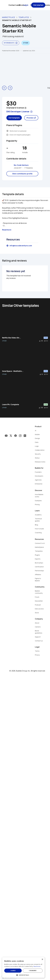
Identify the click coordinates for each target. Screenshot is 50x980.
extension (7, 135)
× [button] (45, 959)
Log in (26, 5)
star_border (45, 341)
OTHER (4, 341)
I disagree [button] (35, 971)
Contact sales (14, 5)
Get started (38, 5)
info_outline (16, 43)
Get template (14, 118)
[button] (25, 975)
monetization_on (7, 131)
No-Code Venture (21, 165)
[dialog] (25, 968)
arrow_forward (10, 88)
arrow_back (4, 88)
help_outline (25, 108)
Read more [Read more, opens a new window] (37, 966)
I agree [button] (14, 971)
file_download (40, 341)
